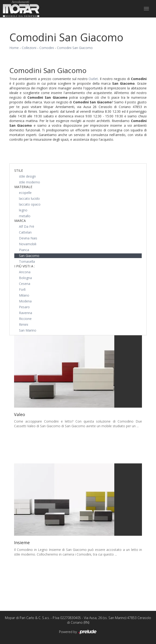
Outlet (93, 79)
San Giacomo (29, 256)
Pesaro (24, 307)
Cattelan (25, 232)
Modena (25, 301)
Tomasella (27, 261)
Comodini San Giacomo (75, 48)
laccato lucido (29, 198)
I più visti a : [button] (25, 266)
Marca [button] (20, 221)
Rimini (24, 324)
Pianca (24, 250)
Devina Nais (28, 238)
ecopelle (25, 193)
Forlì (22, 289)
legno (23, 210)
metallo (25, 216)
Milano (24, 295)
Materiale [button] (23, 187)
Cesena (25, 284)
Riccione (25, 319)
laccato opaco (30, 204)
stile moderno (30, 182)
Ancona (25, 272)
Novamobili (28, 244)
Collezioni (29, 48)
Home (14, 48)
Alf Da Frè (27, 226)
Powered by (78, 632)
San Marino (28, 330)
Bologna (25, 278)
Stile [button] (19, 170)
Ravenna (26, 313)
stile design (27, 176)
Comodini (47, 48)
